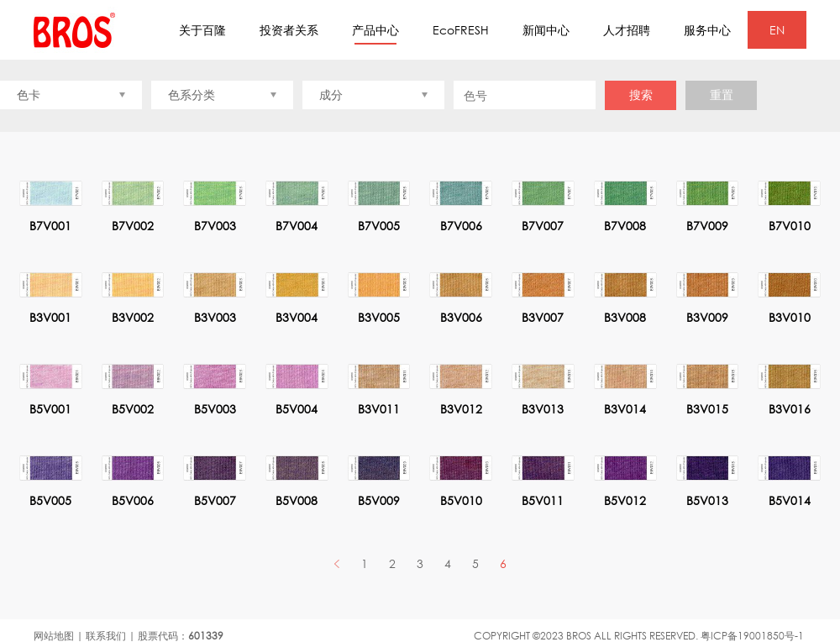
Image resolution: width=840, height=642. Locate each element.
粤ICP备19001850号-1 (752, 636)
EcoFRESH (461, 30)
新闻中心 (546, 30)
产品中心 (375, 34)
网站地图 (54, 636)
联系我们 (106, 636)
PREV (337, 563)
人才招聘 (627, 30)
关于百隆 (202, 30)
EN (777, 30)
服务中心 (707, 30)
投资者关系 (289, 30)
